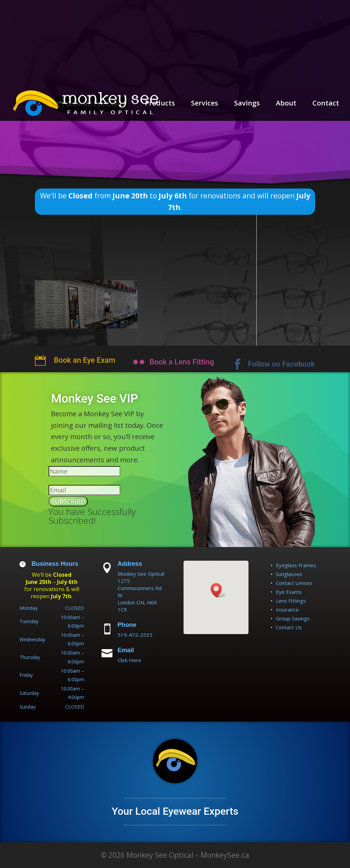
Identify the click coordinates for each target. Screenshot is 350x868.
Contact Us (289, 627)
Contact (326, 104)
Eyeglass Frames (296, 565)
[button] (218, 590)
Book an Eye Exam (84, 369)
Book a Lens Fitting (182, 370)
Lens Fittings (291, 601)
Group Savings (293, 618)
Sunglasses (289, 574)
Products (160, 104)
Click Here (129, 660)
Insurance (287, 610)
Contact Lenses (294, 583)
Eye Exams (289, 592)
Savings (247, 104)
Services (205, 104)
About (286, 104)
